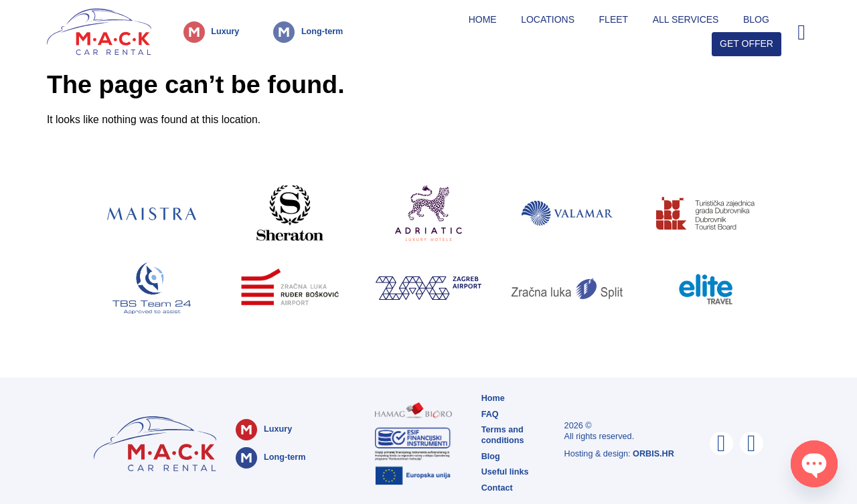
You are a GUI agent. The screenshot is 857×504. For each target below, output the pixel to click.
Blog (756, 19)
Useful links (505, 472)
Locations (548, 19)
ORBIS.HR (653, 454)
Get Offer (747, 44)
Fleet (614, 19)
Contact (497, 488)
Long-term (322, 31)
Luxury (225, 31)
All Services (686, 19)
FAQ (490, 414)
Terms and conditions (503, 435)
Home (483, 19)
